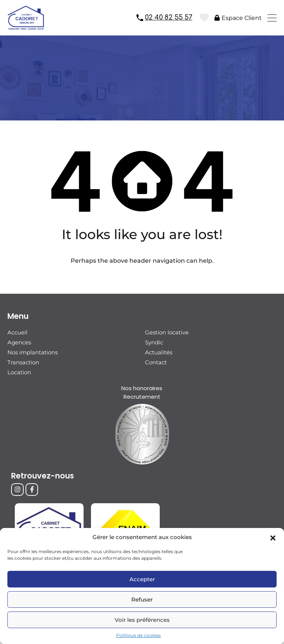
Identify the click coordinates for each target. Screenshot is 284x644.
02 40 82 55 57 (169, 17)
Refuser (142, 599)
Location (19, 372)
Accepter (142, 579)
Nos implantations (33, 352)
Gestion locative (167, 332)
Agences (19, 342)
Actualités (159, 352)
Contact (156, 362)
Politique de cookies (138, 635)
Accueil (17, 332)
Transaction (23, 362)
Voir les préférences (142, 620)
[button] (273, 537)
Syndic (154, 342)
